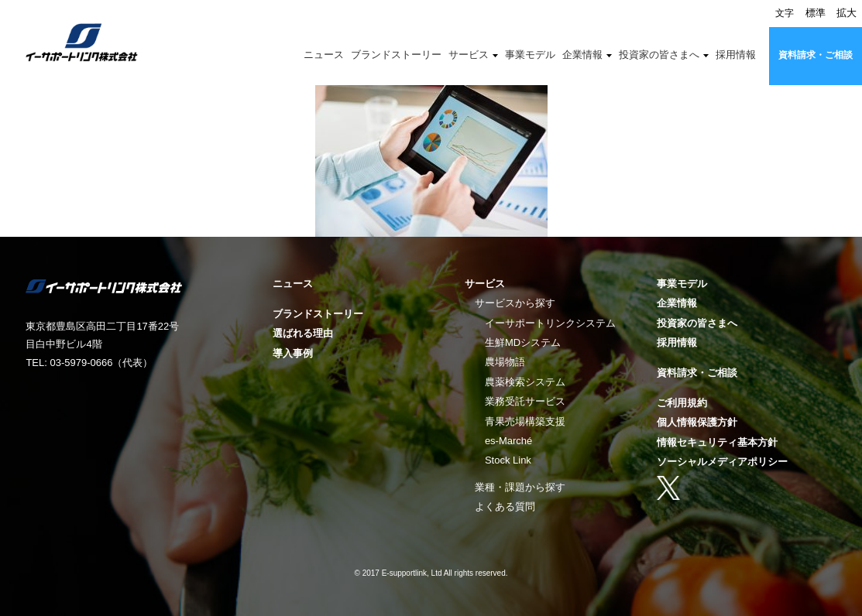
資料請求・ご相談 (816, 55)
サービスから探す (515, 303)
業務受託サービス (525, 401)
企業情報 (582, 55)
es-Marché (508, 441)
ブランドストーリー (396, 55)
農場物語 (505, 362)
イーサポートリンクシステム (550, 323)
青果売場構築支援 (525, 421)
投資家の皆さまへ (659, 55)
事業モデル (530, 55)
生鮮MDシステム (523, 342)
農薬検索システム (525, 382)
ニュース (324, 55)
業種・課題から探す (520, 487)
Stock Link (508, 460)
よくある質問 (505, 506)
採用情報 (736, 55)
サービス (469, 55)
